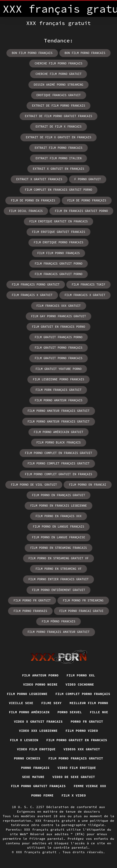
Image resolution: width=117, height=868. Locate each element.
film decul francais (26, 211)
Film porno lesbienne (27, 694)
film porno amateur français (58, 400)
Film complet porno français (83, 694)
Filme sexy (52, 703)
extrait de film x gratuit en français (58, 137)
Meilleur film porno (89, 703)
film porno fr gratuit (32, 600)
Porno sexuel (70, 712)
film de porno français (87, 200)
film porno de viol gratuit (34, 485)
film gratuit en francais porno (58, 327)
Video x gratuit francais (38, 721)
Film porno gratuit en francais (77, 740)
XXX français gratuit (37, 852)
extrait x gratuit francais (39, 179)
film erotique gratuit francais (58, 232)
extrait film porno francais (58, 148)
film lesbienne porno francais (58, 379)
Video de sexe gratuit (74, 777)
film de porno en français (33, 200)
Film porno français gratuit (76, 758)
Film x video (74, 795)
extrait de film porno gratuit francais (59, 116)
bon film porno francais (85, 53)
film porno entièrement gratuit (58, 590)
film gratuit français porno (58, 337)
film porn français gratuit (58, 390)
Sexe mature (33, 777)
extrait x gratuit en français (58, 169)
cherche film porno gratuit (58, 74)
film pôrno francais (58, 621)
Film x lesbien (24, 740)
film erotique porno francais (59, 242)
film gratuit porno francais (58, 358)
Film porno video (82, 731)
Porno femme (42, 795)
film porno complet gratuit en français (59, 474)
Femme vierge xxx (90, 786)
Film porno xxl (81, 675)
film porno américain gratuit (59, 432)
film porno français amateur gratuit (59, 632)
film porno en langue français (58, 527)
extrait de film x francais (58, 127)
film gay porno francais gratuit (59, 316)
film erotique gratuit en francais (58, 221)
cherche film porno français (58, 63)
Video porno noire (40, 684)
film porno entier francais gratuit (58, 579)
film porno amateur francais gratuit (59, 422)
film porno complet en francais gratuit (59, 453)
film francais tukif (88, 284)
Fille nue (99, 712)
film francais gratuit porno (58, 274)
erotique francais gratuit (59, 95)
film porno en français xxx (58, 516)
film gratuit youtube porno (58, 369)
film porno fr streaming (83, 600)
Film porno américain (29, 712)
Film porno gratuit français (38, 786)
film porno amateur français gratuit (59, 411)
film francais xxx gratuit (59, 306)
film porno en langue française (58, 537)
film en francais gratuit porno (81, 211)
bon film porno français (32, 53)
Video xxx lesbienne (38, 731)
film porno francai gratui (81, 611)
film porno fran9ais (30, 611)
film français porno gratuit (36, 284)
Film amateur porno (40, 675)
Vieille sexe (21, 703)
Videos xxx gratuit (82, 749)
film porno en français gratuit (58, 495)
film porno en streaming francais (58, 548)
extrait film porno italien (58, 158)
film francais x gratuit (85, 295)
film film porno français (58, 253)
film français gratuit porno (58, 264)
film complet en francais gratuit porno (59, 190)
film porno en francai (88, 485)
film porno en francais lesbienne (58, 506)
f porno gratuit (88, 179)
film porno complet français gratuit (59, 463)
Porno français (35, 768)
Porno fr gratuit (87, 721)
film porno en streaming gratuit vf (58, 558)
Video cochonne (80, 684)
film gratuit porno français (58, 348)
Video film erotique (36, 749)
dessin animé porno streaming (59, 85)
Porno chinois (27, 758)
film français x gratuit (32, 295)
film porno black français (59, 442)
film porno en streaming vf (58, 569)
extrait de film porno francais (58, 106)
